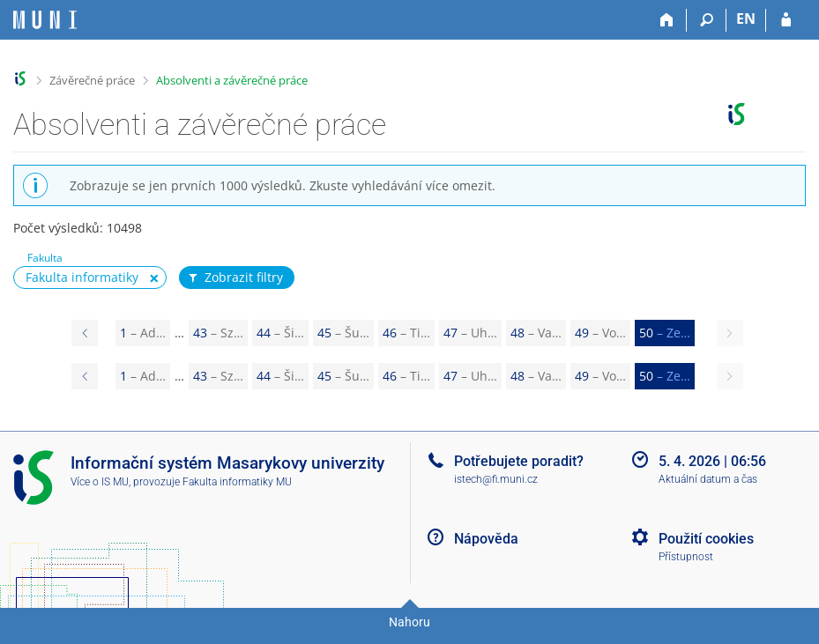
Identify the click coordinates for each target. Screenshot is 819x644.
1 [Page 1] (143, 333)
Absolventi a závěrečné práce (232, 80)
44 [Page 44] (280, 333)
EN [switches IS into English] (746, 19)
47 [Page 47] (470, 333)
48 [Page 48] (536, 333)
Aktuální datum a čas (708, 479)
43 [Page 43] (218, 333)
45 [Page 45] (343, 333)
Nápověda (486, 539)
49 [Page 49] (600, 333)
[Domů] (667, 20)
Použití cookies (706, 539)
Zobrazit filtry (235, 278)
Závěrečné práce (92, 80)
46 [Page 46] (406, 333)
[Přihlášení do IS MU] (786, 20)
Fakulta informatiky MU (237, 482)
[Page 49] (85, 333)
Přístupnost (686, 557)
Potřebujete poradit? (519, 461)
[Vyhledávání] (707, 20)
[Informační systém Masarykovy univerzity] (45, 20)
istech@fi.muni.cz (496, 479)
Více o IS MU (100, 482)
